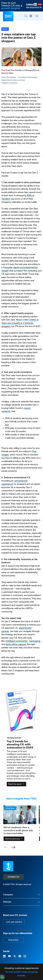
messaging (35, 641)
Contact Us (13, 877)
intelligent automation (17, 641)
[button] (13, 847)
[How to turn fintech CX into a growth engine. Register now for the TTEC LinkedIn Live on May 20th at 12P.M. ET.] (21, 6)
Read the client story (14, 839)
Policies (7, 902)
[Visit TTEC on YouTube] (9, 956)
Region (31, 16)
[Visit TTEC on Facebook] (20, 956)
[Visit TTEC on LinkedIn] (4, 956)
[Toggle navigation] (37, 16)
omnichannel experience (14, 482)
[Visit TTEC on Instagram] (25, 956)
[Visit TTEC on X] (15, 956)
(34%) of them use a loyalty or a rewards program (20, 323)
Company (8, 895)
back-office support (16, 644)
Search (26, 16)
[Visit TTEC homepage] (8, 866)
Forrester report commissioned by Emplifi (20, 269)
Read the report (16, 784)
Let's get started (14, 922)
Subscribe (13, 940)
